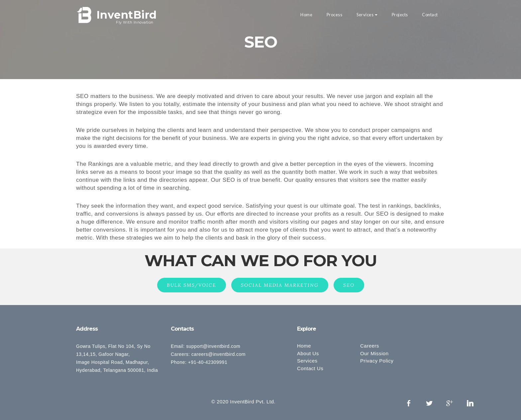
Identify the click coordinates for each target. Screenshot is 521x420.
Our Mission (374, 353)
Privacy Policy (377, 361)
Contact (430, 15)
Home (306, 15)
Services (365, 15)
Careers (370, 346)
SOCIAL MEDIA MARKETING (280, 285)
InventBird (127, 16)
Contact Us (310, 368)
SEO (349, 285)
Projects (400, 15)
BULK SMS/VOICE (192, 285)
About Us (308, 353)
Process (335, 15)
